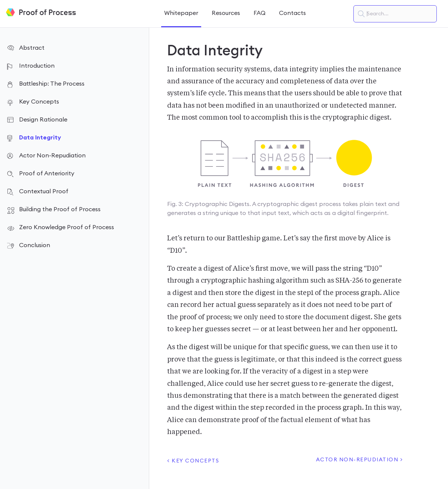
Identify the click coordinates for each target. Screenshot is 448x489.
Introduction (37, 66)
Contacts (292, 13)
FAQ (260, 13)
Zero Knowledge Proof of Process (67, 227)
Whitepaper (181, 13)
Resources (226, 13)
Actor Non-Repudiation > (360, 460)
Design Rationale (43, 120)
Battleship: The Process (52, 84)
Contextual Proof (44, 191)
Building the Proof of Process (60, 209)
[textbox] (395, 14)
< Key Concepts (193, 461)
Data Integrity (40, 138)
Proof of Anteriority (47, 173)
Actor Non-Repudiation (52, 156)
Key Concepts (39, 102)
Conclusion (35, 245)
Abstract (32, 48)
